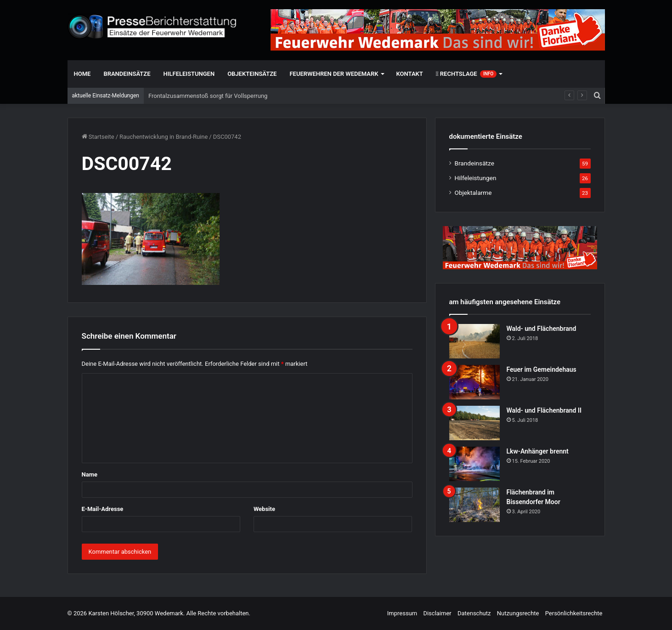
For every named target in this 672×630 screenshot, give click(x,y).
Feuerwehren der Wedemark (334, 74)
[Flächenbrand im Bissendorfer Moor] (474, 505)
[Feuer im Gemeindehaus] (474, 382)
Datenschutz (474, 613)
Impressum (402, 613)
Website (264, 509)
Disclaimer (437, 613)
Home (82, 74)
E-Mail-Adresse (103, 509)
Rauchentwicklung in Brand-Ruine (164, 137)
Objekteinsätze (252, 74)
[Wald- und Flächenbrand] (474, 341)
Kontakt (410, 74)
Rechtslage (466, 74)
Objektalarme (473, 193)
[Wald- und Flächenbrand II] (474, 423)
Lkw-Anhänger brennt (538, 451)
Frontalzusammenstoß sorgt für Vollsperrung (208, 96)
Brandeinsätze (127, 74)
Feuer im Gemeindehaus (542, 369)
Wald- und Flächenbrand (542, 329)
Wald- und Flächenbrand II (544, 410)
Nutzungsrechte (518, 613)
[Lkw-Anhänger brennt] (474, 464)
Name (90, 474)
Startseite (98, 137)
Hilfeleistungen (189, 74)
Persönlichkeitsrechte (574, 613)
